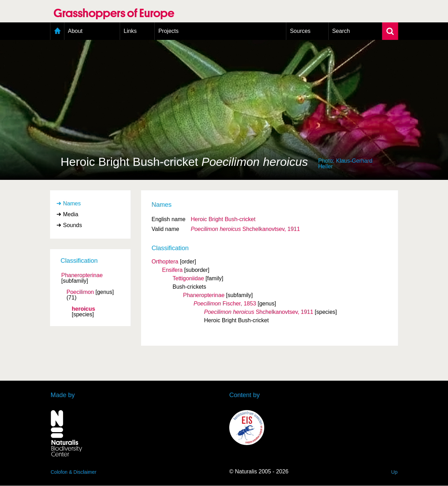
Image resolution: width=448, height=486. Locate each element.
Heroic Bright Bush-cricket (223, 219)
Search (341, 31)
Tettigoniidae (188, 278)
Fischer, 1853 (225, 304)
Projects (168, 31)
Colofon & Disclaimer (74, 472)
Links (130, 31)
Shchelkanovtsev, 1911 (245, 229)
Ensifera (172, 270)
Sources (300, 31)
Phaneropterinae (82, 275)
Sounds (72, 225)
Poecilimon (80, 292)
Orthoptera (165, 262)
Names (72, 203)
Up (394, 472)
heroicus (83, 309)
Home (57, 31)
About (75, 31)
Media (71, 214)
